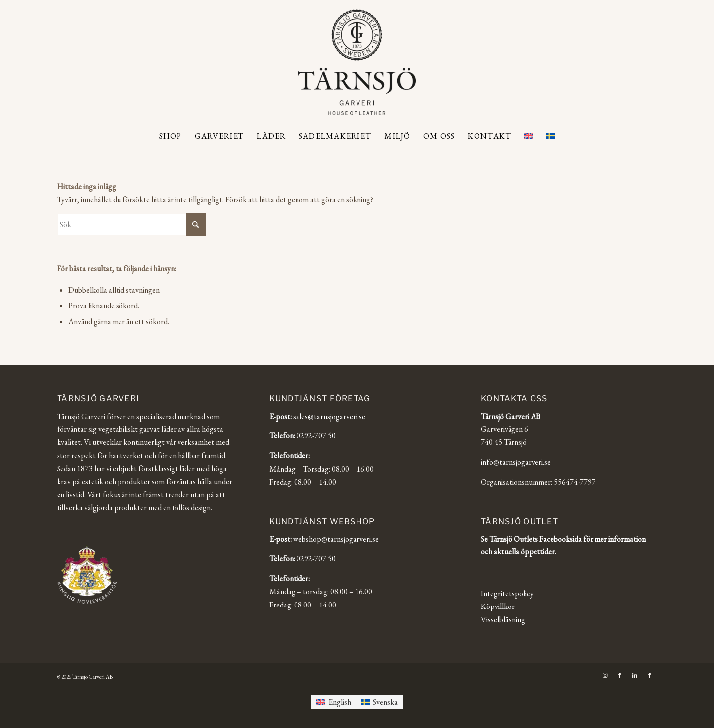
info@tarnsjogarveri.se (516, 462)
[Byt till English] (334, 702)
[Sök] (131, 224)
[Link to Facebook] (620, 675)
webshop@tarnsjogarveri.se (336, 539)
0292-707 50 (316, 436)
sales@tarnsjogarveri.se (329, 416)
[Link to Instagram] (605, 675)
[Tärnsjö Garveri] (357, 62)
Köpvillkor (498, 606)
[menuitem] (171, 136)
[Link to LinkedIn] (635, 675)
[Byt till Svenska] (379, 702)
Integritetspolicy (507, 593)
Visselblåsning (503, 620)
